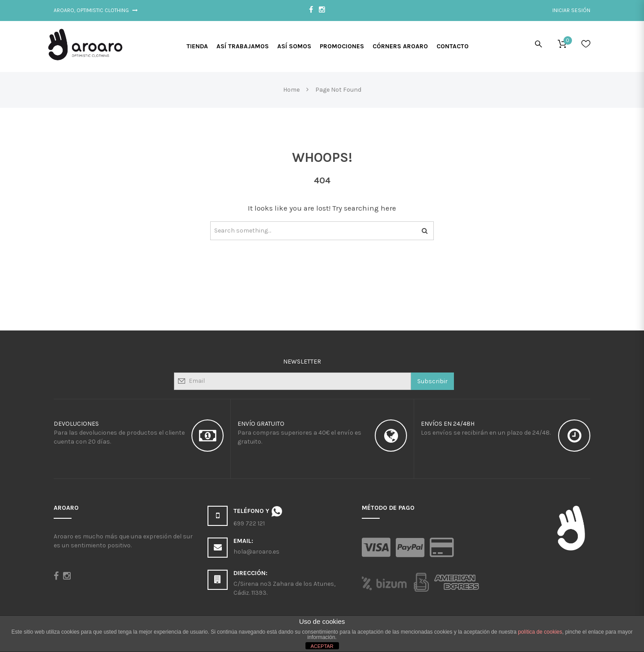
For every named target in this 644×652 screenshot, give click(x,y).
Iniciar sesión (571, 10)
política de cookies (540, 632)
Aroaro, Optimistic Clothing (96, 10)
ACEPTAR (322, 646)
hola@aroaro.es (256, 552)
